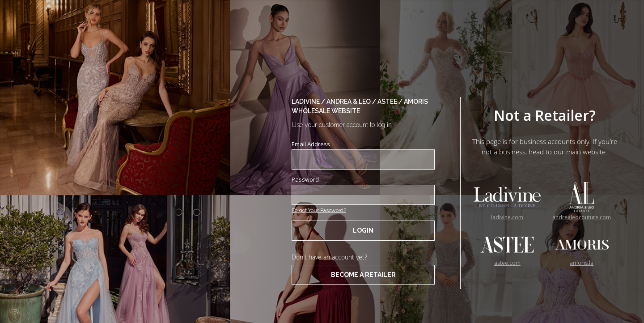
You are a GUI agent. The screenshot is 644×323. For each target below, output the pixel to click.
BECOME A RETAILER (363, 275)
